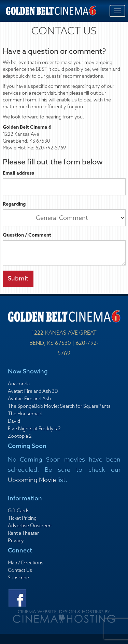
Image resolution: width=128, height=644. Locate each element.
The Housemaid (25, 414)
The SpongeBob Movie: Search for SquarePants (59, 406)
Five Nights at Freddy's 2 (34, 429)
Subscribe (18, 578)
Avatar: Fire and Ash (29, 399)
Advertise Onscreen (30, 526)
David (14, 421)
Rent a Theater (23, 533)
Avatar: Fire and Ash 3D (33, 391)
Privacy (16, 541)
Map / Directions (26, 563)
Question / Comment (27, 235)
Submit (18, 279)
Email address (18, 173)
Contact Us (20, 570)
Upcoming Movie (32, 480)
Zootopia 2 (20, 436)
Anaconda (19, 384)
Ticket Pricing (22, 518)
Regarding (14, 204)
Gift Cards (19, 511)
